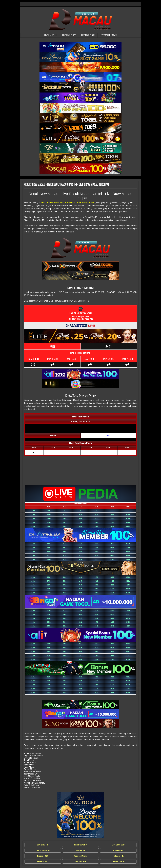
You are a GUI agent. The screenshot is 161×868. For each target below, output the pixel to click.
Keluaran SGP (80, 861)
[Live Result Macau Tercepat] (80, 47)
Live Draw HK (43, 845)
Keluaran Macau (118, 861)
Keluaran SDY (43, 861)
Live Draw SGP (118, 845)
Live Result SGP (69, 35)
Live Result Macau (108, 35)
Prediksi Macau (80, 856)
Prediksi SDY (118, 850)
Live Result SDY (88, 35)
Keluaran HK (118, 856)
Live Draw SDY (81, 845)
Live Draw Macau (43, 850)
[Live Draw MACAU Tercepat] (80, 815)
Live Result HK (51, 35)
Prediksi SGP (43, 856)
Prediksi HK (81, 850)
